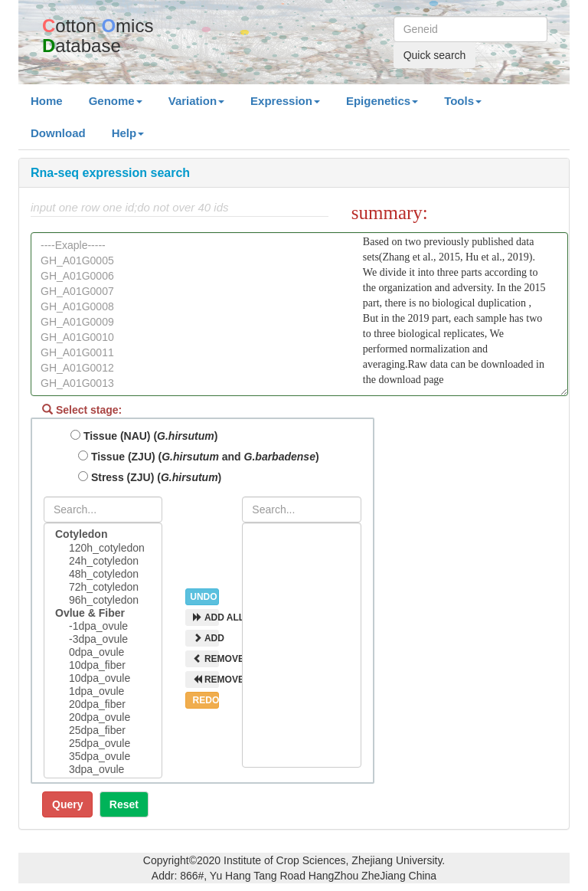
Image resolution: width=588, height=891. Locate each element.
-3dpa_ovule (103, 639)
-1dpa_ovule (103, 626)
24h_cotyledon (103, 561)
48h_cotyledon (103, 574)
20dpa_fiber (103, 704)
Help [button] (128, 133)
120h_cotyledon (103, 548)
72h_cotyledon (103, 587)
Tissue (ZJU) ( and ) (199, 457)
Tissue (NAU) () (144, 436)
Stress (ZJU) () (150, 477)
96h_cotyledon (103, 600)
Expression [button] (285, 101)
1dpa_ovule (103, 691)
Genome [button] (116, 101)
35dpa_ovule (103, 757)
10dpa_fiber (103, 665)
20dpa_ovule (103, 717)
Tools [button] (463, 101)
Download (58, 133)
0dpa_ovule (103, 652)
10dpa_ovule (103, 678)
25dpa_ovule (103, 744)
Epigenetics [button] (382, 101)
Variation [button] (196, 101)
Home (53, 100)
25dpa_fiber (103, 730)
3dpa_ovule (103, 770)
